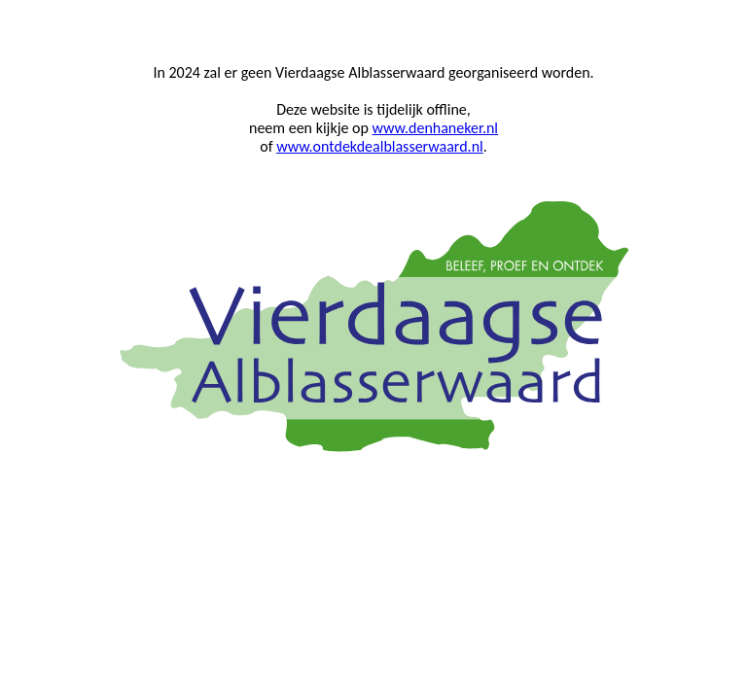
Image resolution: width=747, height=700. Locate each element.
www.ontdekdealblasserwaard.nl (380, 146)
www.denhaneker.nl (435, 128)
